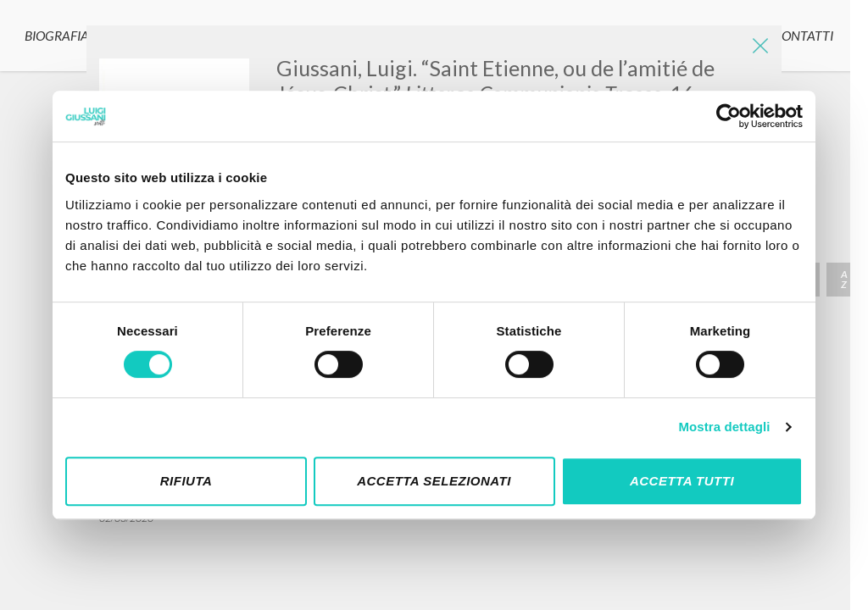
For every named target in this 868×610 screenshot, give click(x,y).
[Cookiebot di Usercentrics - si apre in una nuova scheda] (729, 116)
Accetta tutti (682, 481)
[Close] (756, 51)
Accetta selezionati (434, 481)
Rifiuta (186, 481)
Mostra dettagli (724, 427)
